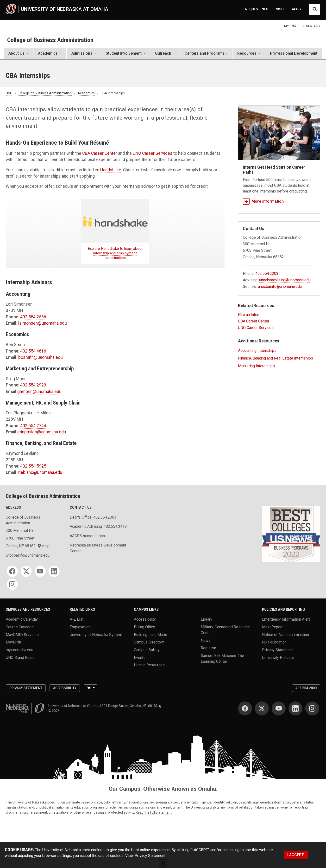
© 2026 (55, 711)
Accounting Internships (257, 350)
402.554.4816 (33, 351)
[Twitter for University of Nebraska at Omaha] (262, 708)
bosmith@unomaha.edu (41, 357)
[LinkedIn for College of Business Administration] (54, 571)
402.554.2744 (33, 426)
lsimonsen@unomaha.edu (43, 323)
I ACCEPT (296, 855)
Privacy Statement (277, 650)
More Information (263, 201)
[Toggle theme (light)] (90, 688)
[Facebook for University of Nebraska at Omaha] (245, 708)
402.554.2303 (267, 273)
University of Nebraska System (96, 634)
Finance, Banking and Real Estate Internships (276, 358)
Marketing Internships (256, 366)
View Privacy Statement (145, 856)
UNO (9, 93)
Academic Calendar (22, 619)
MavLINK (14, 642)
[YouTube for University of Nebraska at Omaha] (279, 708)
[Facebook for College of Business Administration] (12, 571)
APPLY (297, 9)
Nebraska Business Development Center (98, 548)
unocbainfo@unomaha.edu (280, 286)
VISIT (280, 9)
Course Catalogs (20, 627)
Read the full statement (154, 812)
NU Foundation (274, 642)
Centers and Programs (205, 53)
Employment (80, 627)
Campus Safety (147, 650)
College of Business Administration (50, 40)
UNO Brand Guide (20, 657)
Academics (86, 93)
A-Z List (77, 619)
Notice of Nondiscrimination (285, 634)
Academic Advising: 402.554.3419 (98, 526)
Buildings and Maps (150, 634)
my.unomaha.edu (19, 650)
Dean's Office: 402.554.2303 (93, 517)
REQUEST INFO (257, 9)
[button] (19, 54)
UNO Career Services (153, 153)
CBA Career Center (100, 153)
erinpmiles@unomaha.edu (42, 432)
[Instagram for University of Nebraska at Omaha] (312, 708)
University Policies (278, 657)
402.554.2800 (306, 688)
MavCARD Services (22, 634)
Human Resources (149, 665)
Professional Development (294, 53)
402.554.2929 (33, 385)
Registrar (208, 648)
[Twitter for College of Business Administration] (26, 571)
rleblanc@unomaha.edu (40, 472)
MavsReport (272, 627)
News (206, 640)
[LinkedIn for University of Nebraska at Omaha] (295, 708)
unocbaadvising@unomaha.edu (285, 280)
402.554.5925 (33, 466)
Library (207, 619)
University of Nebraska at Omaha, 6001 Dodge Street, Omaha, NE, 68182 (105, 706)
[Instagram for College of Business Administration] (12, 584)
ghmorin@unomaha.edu (39, 392)
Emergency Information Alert (286, 619)
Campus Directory (149, 642)
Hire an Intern (249, 315)
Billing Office (144, 627)
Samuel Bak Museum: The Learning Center (222, 659)
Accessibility (145, 619)
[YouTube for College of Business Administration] (40, 571)
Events (140, 657)
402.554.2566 (33, 317)
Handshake (111, 170)
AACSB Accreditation (87, 536)
